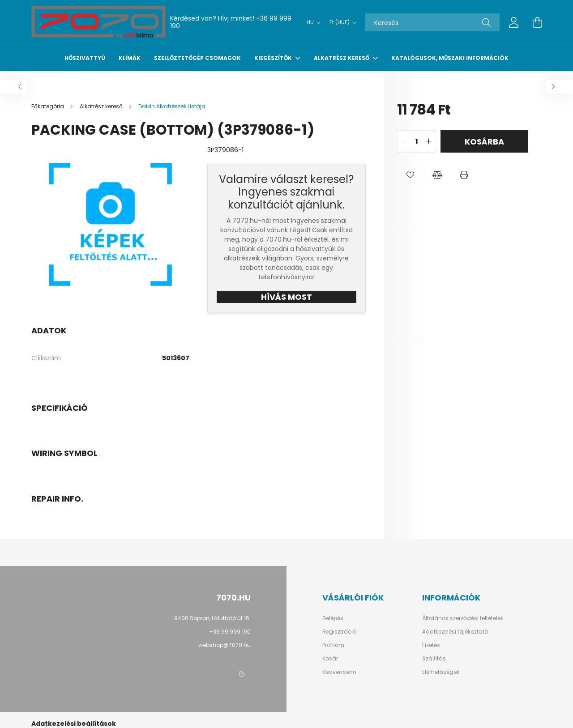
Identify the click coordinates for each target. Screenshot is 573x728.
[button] (411, 175)
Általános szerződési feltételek (463, 618)
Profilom (333, 645)
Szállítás (434, 659)
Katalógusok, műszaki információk (450, 58)
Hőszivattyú (85, 58)
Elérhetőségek (441, 672)
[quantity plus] (429, 141)
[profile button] (514, 22)
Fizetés (431, 645)
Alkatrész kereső (342, 58)
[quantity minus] (404, 141)
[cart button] (537, 22)
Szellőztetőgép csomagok (197, 58)
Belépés (333, 618)
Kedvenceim (339, 672)
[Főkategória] (48, 106)
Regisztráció (339, 632)
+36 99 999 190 (230, 632)
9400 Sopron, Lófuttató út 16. (212, 618)
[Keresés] (432, 22)
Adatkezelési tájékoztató (455, 632)
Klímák (130, 58)
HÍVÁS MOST (286, 297)
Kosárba (484, 142)
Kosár (330, 659)
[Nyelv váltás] (311, 22)
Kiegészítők (274, 58)
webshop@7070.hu (224, 645)
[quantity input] (417, 141)
